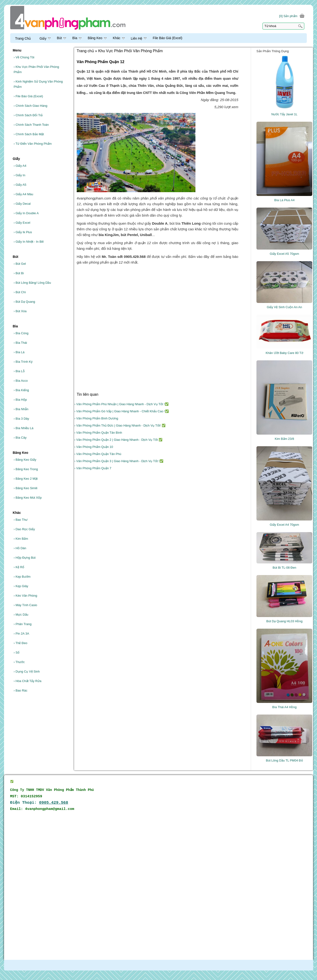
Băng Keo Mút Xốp (28, 498)
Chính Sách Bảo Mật (29, 134)
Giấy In (20, 175)
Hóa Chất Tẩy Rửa (28, 681)
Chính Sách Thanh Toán (31, 125)
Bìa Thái (20, 343)
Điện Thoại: (39, 803)
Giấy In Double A (26, 213)
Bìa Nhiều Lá (24, 428)
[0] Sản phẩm (288, 16)
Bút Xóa (20, 311)
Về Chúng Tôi (24, 57)
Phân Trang (23, 624)
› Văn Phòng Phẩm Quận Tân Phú (98, 454)
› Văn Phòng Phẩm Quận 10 (94, 447)
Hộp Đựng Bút (25, 558)
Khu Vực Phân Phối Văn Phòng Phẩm (36, 69)
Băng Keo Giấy (25, 460)
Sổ (17, 653)
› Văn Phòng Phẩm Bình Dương (96, 418)
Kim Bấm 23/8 (284, 439)
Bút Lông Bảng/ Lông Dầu (32, 283)
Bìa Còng (21, 333)
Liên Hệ (139, 38)
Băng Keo (97, 38)
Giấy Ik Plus (23, 232)
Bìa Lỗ (19, 371)
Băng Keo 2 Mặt (26, 479)
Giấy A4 (20, 166)
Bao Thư (21, 520)
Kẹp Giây (21, 586)
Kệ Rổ (19, 567)
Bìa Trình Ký (23, 362)
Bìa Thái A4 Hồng (284, 707)
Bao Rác (21, 690)
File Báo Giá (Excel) (28, 96)
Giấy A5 (20, 185)
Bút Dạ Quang (24, 302)
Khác (119, 38)
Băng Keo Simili (26, 488)
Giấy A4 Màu (24, 194)
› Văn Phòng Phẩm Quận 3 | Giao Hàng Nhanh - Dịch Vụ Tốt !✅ (119, 461)
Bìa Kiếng (21, 390)
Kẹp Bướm (22, 577)
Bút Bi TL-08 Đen (284, 568)
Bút (61, 38)
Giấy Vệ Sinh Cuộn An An (284, 307)
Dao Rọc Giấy (24, 529)
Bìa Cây (20, 438)
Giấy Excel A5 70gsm (284, 254)
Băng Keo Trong (26, 469)
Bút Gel (20, 264)
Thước (19, 662)
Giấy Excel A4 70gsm (284, 525)
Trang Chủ (23, 38)
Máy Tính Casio (26, 605)
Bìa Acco (21, 381)
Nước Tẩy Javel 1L (284, 114)
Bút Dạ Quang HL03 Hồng (284, 621)
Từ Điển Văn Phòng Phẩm (33, 144)
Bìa (77, 38)
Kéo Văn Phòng (26, 596)
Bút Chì (20, 292)
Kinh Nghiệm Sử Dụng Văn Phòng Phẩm (38, 84)
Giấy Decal (22, 204)
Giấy (45, 38)
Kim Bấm (21, 539)
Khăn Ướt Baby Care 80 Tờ (284, 353)
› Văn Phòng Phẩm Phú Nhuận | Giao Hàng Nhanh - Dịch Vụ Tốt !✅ (121, 404)
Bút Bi (19, 273)
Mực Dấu (21, 615)
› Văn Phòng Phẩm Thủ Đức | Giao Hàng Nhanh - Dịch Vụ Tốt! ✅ (120, 425)
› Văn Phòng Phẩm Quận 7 (93, 468)
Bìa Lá (19, 352)
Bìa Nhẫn (21, 409)
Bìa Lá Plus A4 (284, 200)
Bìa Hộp (20, 400)
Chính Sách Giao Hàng (31, 106)
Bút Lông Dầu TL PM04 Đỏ (284, 760)
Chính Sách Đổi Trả (28, 115)
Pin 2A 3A (21, 634)
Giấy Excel (22, 223)
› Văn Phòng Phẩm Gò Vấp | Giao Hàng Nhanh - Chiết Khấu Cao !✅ (122, 411)
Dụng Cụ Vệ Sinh (27, 671)
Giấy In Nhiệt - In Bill (29, 242)
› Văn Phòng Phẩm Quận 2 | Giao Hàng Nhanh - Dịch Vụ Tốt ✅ (118, 440)
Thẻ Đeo (21, 643)
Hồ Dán (20, 548)
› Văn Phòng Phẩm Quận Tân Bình (98, 433)
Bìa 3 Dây (21, 419)
